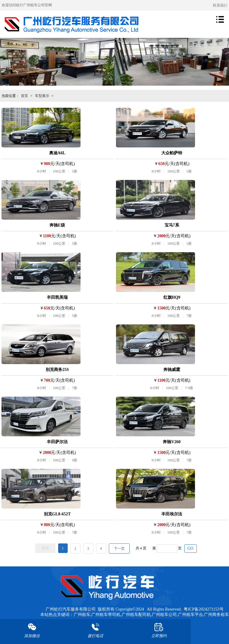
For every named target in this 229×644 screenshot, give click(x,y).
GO (190, 548)
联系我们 (220, 5)
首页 (24, 96)
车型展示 (42, 96)
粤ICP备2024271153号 (204, 609)
